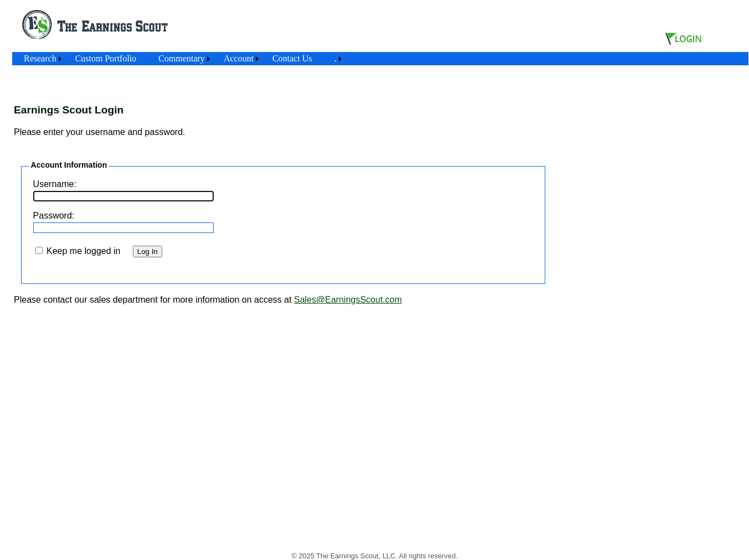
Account (239, 58)
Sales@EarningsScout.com (348, 300)
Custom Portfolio (106, 58)
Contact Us (292, 58)
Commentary (182, 58)
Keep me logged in (83, 251)
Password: (54, 216)
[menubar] (179, 59)
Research (40, 58)
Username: (55, 184)
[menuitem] (38, 59)
